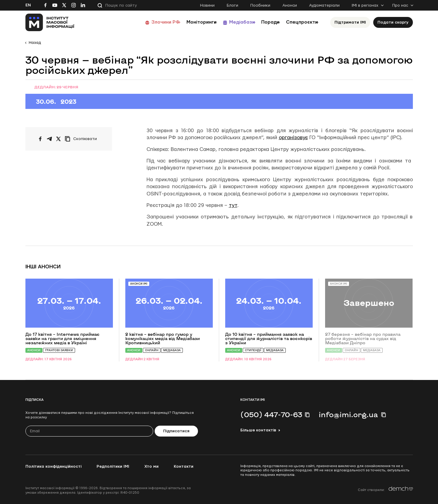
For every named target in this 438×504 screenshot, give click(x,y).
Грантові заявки (59, 350)
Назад (35, 43)
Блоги (232, 5)
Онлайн (152, 350)
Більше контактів (258, 430)
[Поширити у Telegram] (49, 139)
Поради (262, 22)
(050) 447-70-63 (271, 414)
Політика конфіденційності (53, 466)
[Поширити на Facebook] (40, 139)
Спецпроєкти (299, 22)
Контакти (184, 466)
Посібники (260, 5)
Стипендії (253, 350)
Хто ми (151, 466)
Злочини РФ (142, 22)
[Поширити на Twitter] (58, 139)
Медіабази (228, 22)
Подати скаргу (393, 22)
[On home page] (50, 22)
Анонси (290, 5)
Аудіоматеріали (324, 5)
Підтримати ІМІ (350, 22)
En (28, 5)
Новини (207, 5)
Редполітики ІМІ (113, 466)
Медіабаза (172, 350)
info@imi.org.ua (348, 414)
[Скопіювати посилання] (82, 139)
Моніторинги (183, 22)
